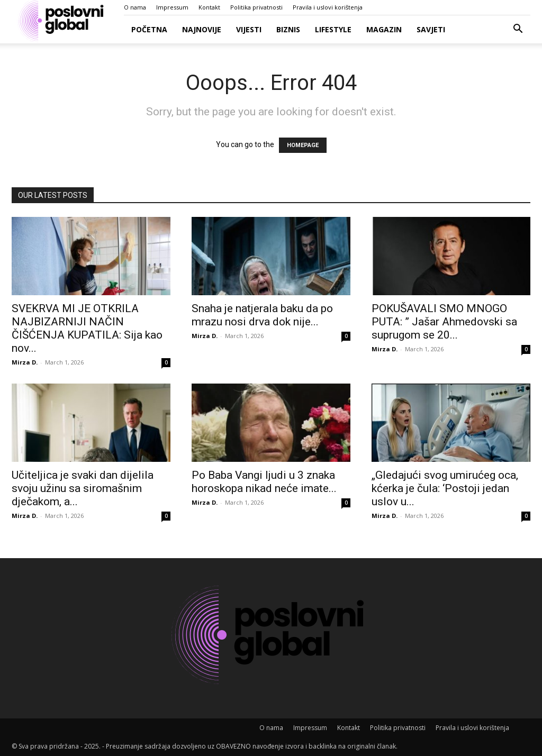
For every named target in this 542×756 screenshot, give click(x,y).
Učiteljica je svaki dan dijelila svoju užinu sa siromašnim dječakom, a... (83, 488)
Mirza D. (25, 362)
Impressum (172, 7)
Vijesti (249, 29)
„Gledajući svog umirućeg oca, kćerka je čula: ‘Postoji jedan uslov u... (445, 488)
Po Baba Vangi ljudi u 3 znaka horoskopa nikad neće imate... (264, 482)
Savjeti (431, 29)
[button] (518, 30)
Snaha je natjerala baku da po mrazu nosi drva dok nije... (262, 315)
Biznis (288, 29)
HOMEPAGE (303, 145)
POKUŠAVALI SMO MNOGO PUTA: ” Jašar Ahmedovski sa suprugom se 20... (444, 322)
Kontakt (209, 7)
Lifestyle (333, 29)
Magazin (384, 29)
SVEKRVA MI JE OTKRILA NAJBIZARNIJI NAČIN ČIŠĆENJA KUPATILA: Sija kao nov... (87, 328)
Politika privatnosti (256, 7)
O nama (135, 7)
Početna (149, 29)
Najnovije (202, 29)
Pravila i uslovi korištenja (328, 7)
